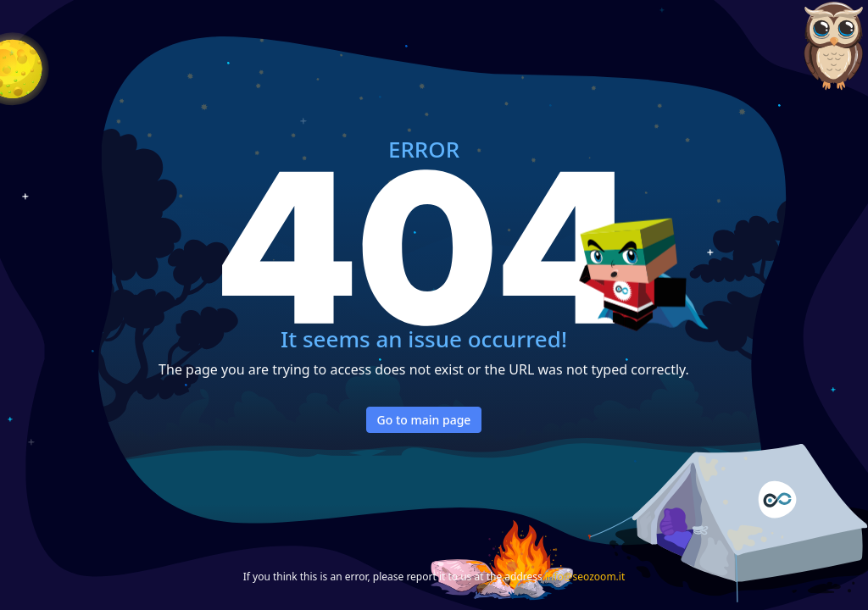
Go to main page (424, 420)
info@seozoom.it (585, 577)
